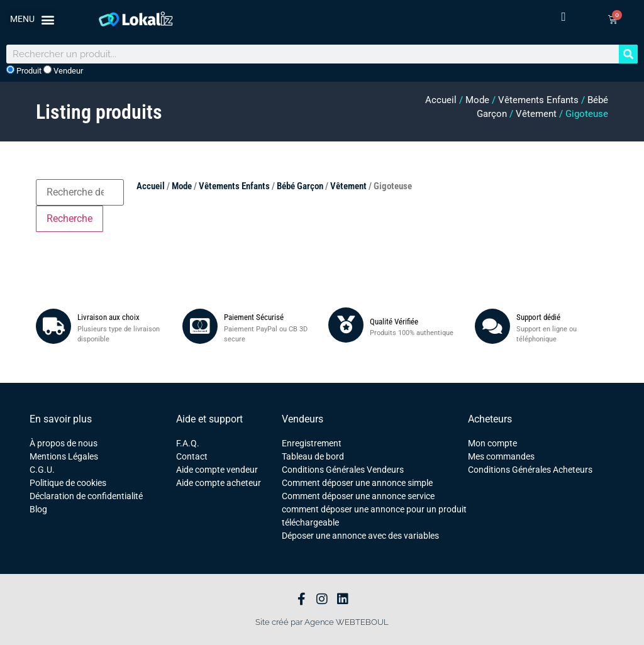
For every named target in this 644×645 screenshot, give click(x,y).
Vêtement (536, 114)
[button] (32, 19)
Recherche (69, 218)
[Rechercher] (628, 54)
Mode (477, 100)
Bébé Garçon (300, 186)
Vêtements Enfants (538, 100)
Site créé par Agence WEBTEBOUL (322, 622)
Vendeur (63, 70)
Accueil (441, 100)
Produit (24, 70)
